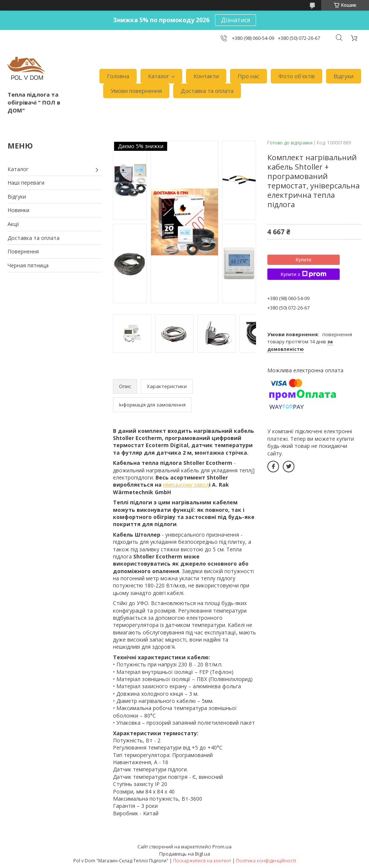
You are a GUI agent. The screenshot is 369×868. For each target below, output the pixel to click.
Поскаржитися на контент (202, 861)
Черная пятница (28, 265)
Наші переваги (26, 183)
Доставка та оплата (207, 91)
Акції (13, 224)
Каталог (159, 76)
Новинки (18, 210)
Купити (303, 260)
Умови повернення (136, 91)
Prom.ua (222, 847)
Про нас (249, 76)
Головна (118, 76)
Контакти (206, 76)
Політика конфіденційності (266, 861)
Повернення (23, 251)
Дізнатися (236, 20)
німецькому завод (186, 485)
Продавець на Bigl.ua (185, 854)
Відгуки (344, 76)
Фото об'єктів (297, 76)
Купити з (303, 274)
